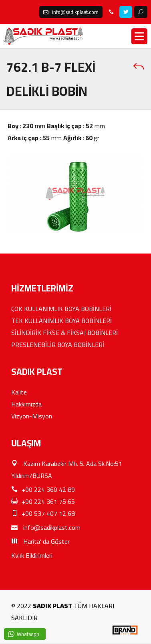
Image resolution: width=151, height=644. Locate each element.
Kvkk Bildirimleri (32, 555)
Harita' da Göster (40, 541)
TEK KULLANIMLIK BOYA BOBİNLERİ (61, 321)
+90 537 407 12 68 (43, 513)
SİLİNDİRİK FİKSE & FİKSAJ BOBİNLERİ (64, 333)
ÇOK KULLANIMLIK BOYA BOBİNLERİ (61, 309)
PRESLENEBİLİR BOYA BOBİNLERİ (58, 345)
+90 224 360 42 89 (43, 489)
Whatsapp (28, 634)
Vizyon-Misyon (32, 416)
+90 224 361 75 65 (43, 501)
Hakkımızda (26, 404)
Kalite (19, 392)
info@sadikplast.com (46, 527)
